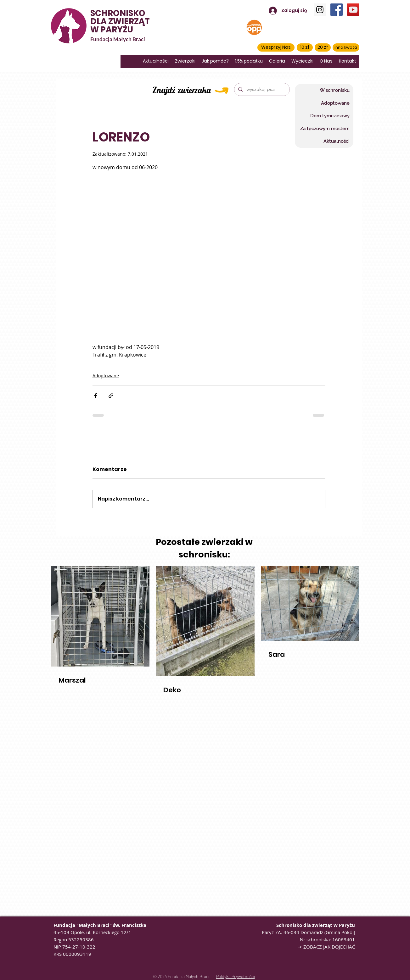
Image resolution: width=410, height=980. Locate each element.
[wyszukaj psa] (261, 89)
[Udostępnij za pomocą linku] (111, 396)
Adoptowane (106, 376)
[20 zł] (323, 47)
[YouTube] (353, 10)
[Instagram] (320, 10)
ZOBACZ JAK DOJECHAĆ (329, 947)
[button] (276, 47)
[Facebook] (337, 10)
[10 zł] (305, 47)
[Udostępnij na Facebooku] (95, 396)
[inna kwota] (346, 47)
